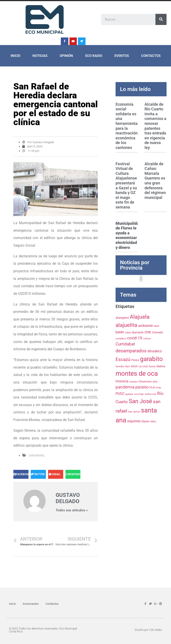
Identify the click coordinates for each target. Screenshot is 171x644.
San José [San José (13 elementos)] (140, 401)
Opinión (66, 56)
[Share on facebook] (21, 474)
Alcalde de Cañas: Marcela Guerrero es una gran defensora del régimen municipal (155, 181)
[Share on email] (56, 474)
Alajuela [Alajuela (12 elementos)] (140, 317)
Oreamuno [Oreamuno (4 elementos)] (145, 381)
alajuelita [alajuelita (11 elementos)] (126, 325)
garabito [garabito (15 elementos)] (151, 359)
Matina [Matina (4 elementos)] (161, 366)
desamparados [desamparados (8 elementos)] (131, 351)
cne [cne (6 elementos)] (148, 332)
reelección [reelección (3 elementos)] (151, 394)
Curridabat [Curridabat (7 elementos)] (125, 344)
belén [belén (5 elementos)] (120, 332)
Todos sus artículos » (72, 510)
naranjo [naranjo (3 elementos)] (133, 382)
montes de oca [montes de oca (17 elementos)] (137, 374)
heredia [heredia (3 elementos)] (120, 366)
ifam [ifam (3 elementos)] (127, 366)
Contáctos (52, 604)
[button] (141, 279)
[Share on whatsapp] (73, 474)
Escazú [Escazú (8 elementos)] (123, 359)
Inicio (15, 56)
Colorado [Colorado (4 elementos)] (157, 332)
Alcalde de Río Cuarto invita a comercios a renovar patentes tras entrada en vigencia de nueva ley (155, 126)
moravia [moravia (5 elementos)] (122, 381)
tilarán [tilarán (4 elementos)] (145, 421)
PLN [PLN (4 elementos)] (152, 387)
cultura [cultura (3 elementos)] (147, 339)
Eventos (122, 56)
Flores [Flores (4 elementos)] (135, 360)
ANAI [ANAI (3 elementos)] (156, 326)
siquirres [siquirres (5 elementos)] (134, 421)
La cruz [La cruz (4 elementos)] (143, 366)
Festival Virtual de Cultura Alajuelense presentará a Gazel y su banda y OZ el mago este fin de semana (126, 185)
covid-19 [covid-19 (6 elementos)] (135, 338)
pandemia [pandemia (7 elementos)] (125, 387)
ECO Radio (94, 56)
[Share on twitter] (38, 474)
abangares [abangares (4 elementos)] (122, 318)
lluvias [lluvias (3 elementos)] (152, 366)
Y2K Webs (156, 630)
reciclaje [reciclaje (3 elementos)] (139, 394)
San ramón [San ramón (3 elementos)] (134, 412)
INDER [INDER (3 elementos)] (134, 366)
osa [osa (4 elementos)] (155, 381)
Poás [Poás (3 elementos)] (158, 388)
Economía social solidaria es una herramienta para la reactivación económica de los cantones (127, 126)
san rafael (37, 455)
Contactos (151, 56)
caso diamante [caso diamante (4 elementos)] (134, 332)
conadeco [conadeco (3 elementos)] (121, 339)
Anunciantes (31, 604)
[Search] (161, 19)
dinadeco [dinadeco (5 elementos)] (155, 351)
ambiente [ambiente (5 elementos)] (145, 326)
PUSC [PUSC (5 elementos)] (120, 394)
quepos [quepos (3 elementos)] (129, 394)
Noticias (40, 56)
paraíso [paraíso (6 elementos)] (142, 387)
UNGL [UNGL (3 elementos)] (153, 422)
